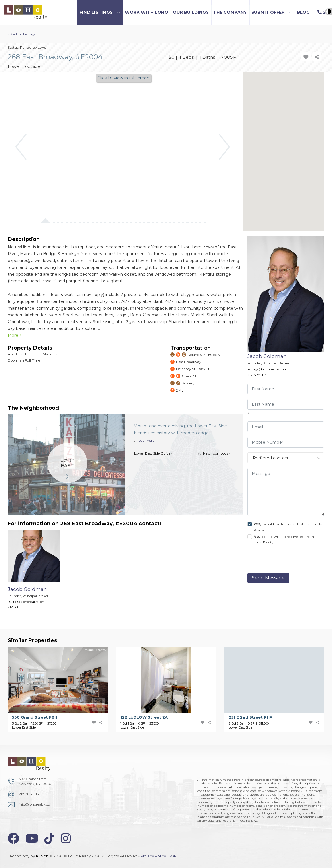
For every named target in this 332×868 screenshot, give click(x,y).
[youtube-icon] (32, 838)
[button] (100, 12)
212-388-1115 (257, 375)
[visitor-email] (286, 427)
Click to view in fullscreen (123, 78)
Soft (42, 856)
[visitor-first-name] (286, 389)
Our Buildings (191, 12)
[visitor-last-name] (286, 404)
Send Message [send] (268, 578)
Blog (303, 12)
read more (146, 440)
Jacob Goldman (267, 356)
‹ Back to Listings (22, 34)
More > (15, 335)
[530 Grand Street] (62, 690)
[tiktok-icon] (49, 838)
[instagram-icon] (66, 838)
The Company (230, 12)
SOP (172, 856)
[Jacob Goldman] (38, 572)
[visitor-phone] (286, 442)
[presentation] (286, 560)
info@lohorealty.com (36, 804)
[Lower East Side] (67, 463)
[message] (286, 492)
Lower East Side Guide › (153, 453)
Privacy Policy (153, 856)
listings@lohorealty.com (267, 369)
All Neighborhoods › (214, 453)
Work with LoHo (147, 12)
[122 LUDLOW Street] (170, 690)
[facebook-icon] (13, 838)
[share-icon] (317, 57)
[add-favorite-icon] (306, 57)
